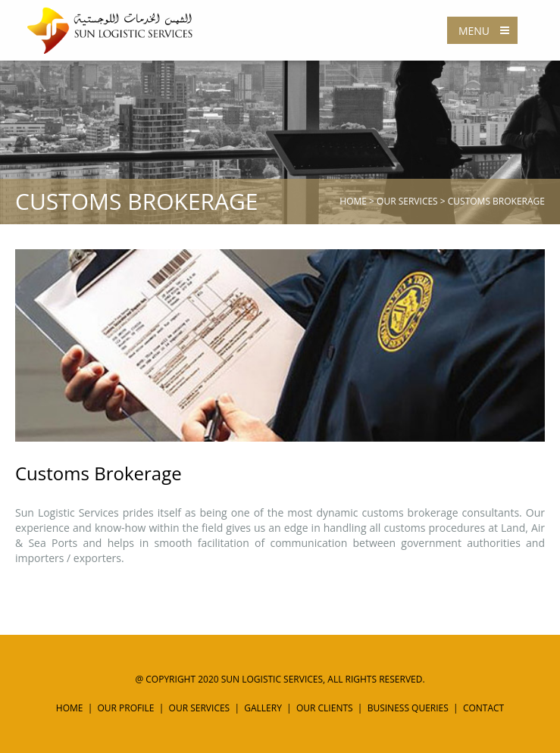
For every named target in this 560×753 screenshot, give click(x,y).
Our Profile (126, 708)
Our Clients (325, 708)
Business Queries (408, 708)
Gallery (263, 708)
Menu (487, 30)
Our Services (407, 201)
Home (353, 201)
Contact (483, 708)
